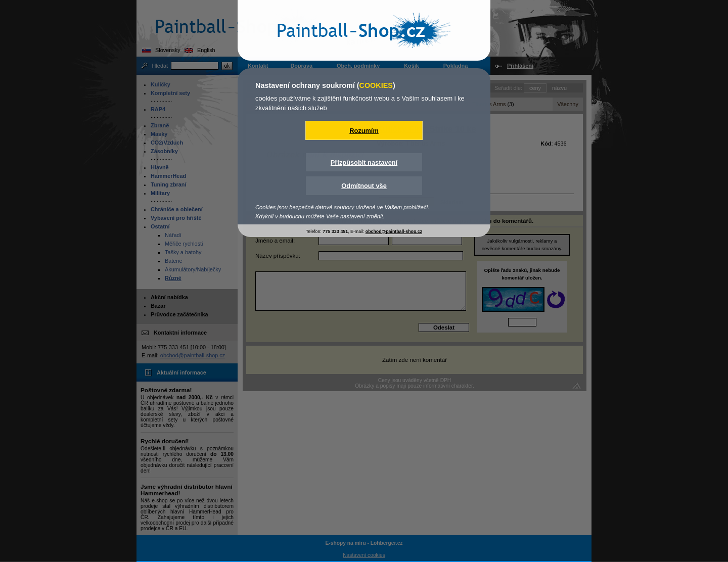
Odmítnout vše (364, 186)
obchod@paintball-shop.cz (394, 231)
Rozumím (364, 131)
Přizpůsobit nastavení (364, 162)
